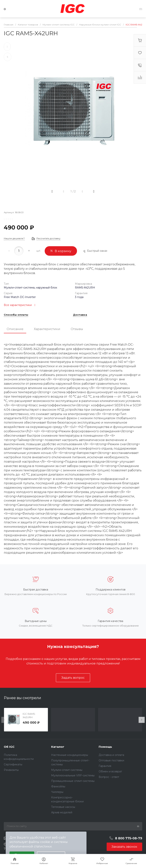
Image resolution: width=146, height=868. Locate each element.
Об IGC (9, 747)
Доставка (80, 315)
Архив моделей (62, 812)
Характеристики (47, 329)
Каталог (58, 747)
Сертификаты (13, 764)
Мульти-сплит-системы (67, 770)
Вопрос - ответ (109, 777)
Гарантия (105, 766)
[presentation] (4, 720)
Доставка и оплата (111, 755)
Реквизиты (11, 770)
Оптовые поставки (111, 760)
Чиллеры (57, 792)
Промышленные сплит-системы (73, 781)
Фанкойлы (58, 786)
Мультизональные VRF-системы (73, 775)
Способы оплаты (16, 315)
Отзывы (77, 329)
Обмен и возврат (110, 771)
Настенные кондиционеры (70, 755)
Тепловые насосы (63, 807)
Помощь (105, 747)
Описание (15, 329)
